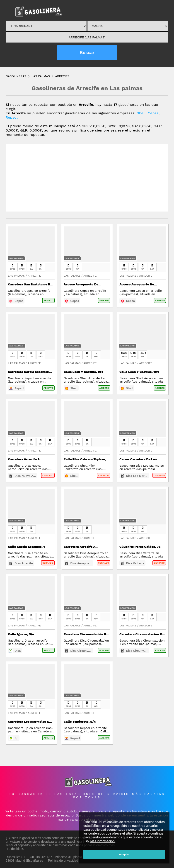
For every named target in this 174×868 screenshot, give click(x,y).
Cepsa (153, 113)
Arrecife (34, 276)
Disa (18, 651)
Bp (16, 738)
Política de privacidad (63, 861)
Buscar (87, 53)
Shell (141, 113)
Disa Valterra (135, 563)
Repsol (12, 117)
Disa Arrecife (24, 563)
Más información (102, 841)
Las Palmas (16, 258)
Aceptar (124, 854)
